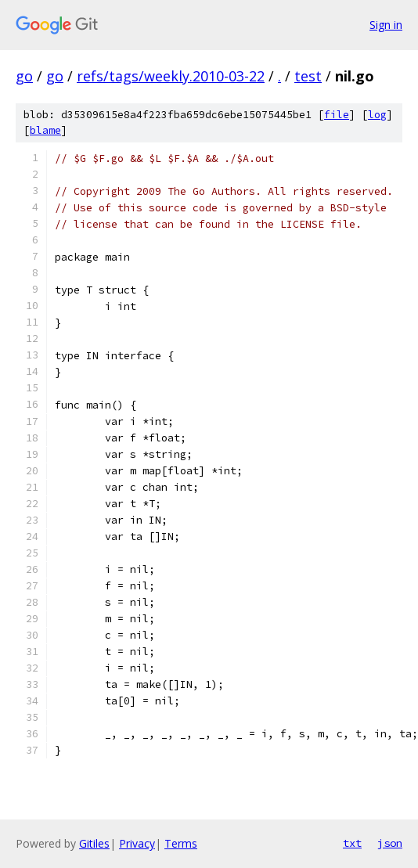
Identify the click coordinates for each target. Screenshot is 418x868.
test (308, 76)
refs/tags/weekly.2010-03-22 (171, 76)
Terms (181, 843)
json (390, 843)
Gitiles (94, 843)
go (24, 76)
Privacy (137, 843)
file (337, 115)
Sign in (386, 25)
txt (352, 843)
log (377, 115)
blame (45, 130)
